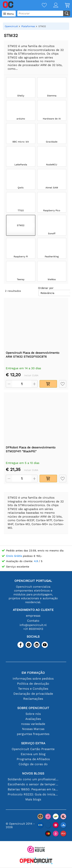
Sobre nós (33, 714)
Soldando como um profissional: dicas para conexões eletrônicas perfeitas (33, 779)
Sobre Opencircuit (33, 708)
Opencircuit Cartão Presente (33, 749)
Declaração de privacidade (33, 694)
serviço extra (33, 743)
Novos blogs (33, 773)
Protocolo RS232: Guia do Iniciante (33, 794)
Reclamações (33, 699)
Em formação (33, 673)
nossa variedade (33, 724)
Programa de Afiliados (33, 759)
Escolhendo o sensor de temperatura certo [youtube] (33, 784)
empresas (33, 616)
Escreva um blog (33, 754)
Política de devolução (33, 684)
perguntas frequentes (33, 734)
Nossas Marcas (33, 729)
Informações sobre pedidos (33, 679)
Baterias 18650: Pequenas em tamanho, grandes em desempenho (33, 789)
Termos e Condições (33, 689)
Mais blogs (33, 799)
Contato (33, 621)
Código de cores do (33, 764)
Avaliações (33, 719)
